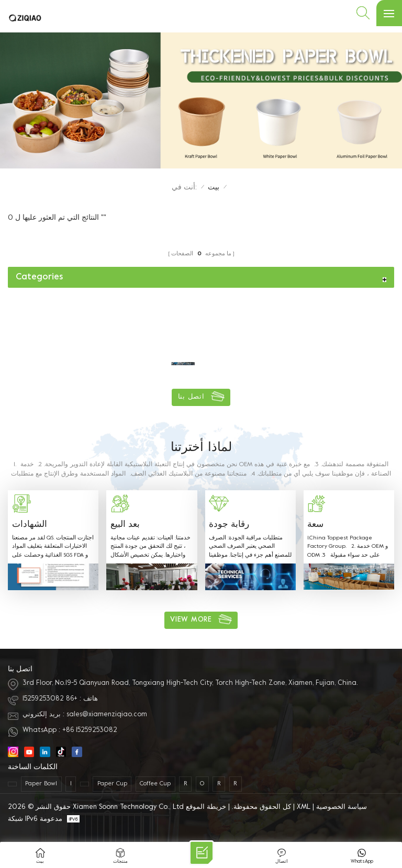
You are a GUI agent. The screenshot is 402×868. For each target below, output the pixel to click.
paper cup (112, 784)
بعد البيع (125, 525)
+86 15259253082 (50, 699)
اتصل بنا (191, 397)
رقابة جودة (229, 525)
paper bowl (41, 784)
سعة (315, 525)
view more (191, 620)
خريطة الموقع (206, 807)
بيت (214, 188)
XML (304, 807)
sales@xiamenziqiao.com (107, 715)
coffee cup (155, 784)
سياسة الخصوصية (342, 807)
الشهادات (30, 525)
